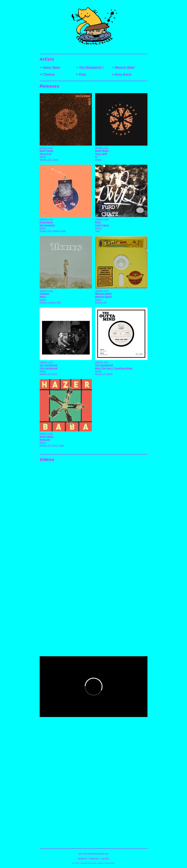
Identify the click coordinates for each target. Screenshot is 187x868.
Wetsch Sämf (125, 67)
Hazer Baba (52, 67)
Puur (83, 74)
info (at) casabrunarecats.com (93, 853)
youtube (105, 858)
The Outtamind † (91, 67)
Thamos (49, 74)
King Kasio (123, 74)
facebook (82, 858)
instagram (94, 858)
